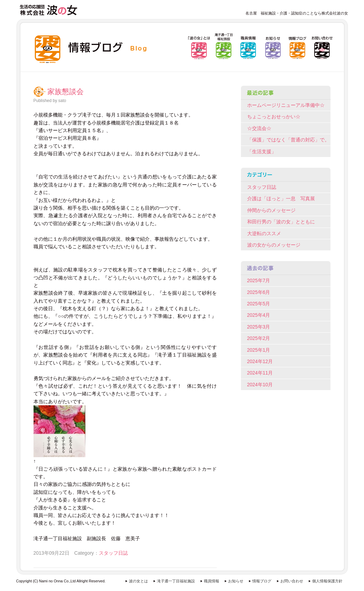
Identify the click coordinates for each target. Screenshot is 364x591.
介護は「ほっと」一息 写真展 (281, 198)
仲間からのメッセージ (271, 210)
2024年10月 (260, 385)
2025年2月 (259, 338)
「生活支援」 (262, 151)
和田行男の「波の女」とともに (281, 222)
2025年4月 (259, 315)
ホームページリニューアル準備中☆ (286, 105)
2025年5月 (259, 304)
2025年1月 (259, 350)
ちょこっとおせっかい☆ (274, 117)
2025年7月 (259, 280)
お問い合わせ (292, 581)
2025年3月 (259, 327)
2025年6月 (259, 292)
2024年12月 (260, 361)
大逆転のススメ (264, 233)
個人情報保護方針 (327, 581)
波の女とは (138, 581)
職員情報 (212, 581)
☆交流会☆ (259, 128)
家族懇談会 (66, 92)
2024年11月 (260, 373)
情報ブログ (262, 581)
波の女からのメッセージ (274, 245)
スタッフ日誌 (113, 553)
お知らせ (236, 581)
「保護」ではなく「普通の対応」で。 (288, 140)
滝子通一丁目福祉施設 (176, 581)
